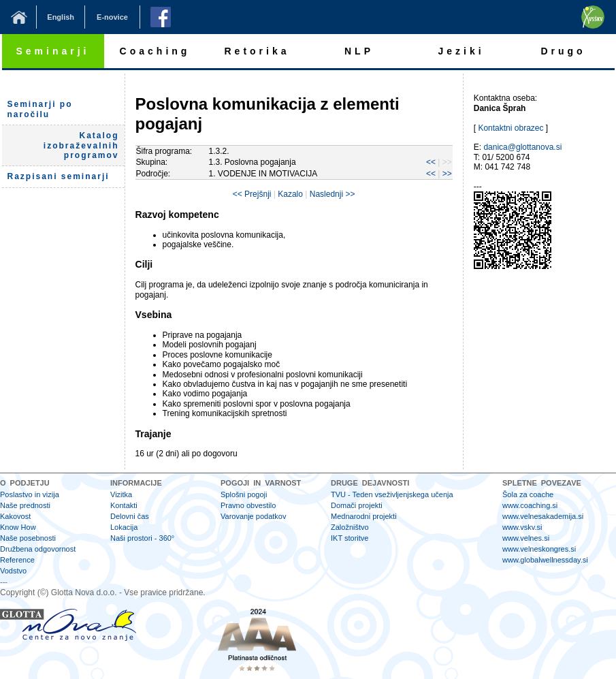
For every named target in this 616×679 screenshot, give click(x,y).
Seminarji (52, 51)
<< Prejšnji (252, 194)
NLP (359, 51)
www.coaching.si (530, 505)
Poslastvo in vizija (30, 494)
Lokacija (124, 527)
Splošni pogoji (244, 494)
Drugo (563, 51)
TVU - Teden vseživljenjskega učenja (392, 494)
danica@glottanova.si (522, 147)
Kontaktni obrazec (510, 128)
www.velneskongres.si (539, 549)
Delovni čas (130, 516)
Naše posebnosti (28, 538)
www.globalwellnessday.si (545, 560)
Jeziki (461, 51)
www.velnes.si (526, 538)
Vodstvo (13, 571)
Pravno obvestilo (248, 505)
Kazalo (290, 194)
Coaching (155, 51)
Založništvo (350, 527)
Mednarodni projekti (364, 516)
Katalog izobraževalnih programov (81, 145)
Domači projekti (357, 505)
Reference (17, 560)
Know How (18, 527)
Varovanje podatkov (253, 516)
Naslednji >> (333, 194)
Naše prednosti (25, 505)
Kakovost (15, 516)
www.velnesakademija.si (543, 516)
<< (431, 162)
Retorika (257, 51)
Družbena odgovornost (38, 549)
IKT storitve (350, 538)
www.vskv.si (522, 527)
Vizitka (121, 494)
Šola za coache (528, 494)
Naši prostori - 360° (142, 538)
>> (447, 174)
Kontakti (124, 505)
